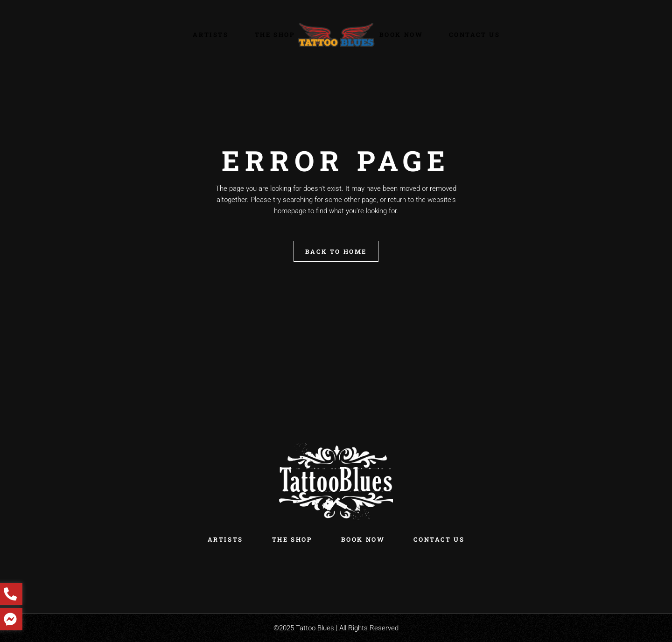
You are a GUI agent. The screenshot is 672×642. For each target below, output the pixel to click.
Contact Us (439, 539)
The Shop (292, 539)
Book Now (363, 539)
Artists (225, 539)
